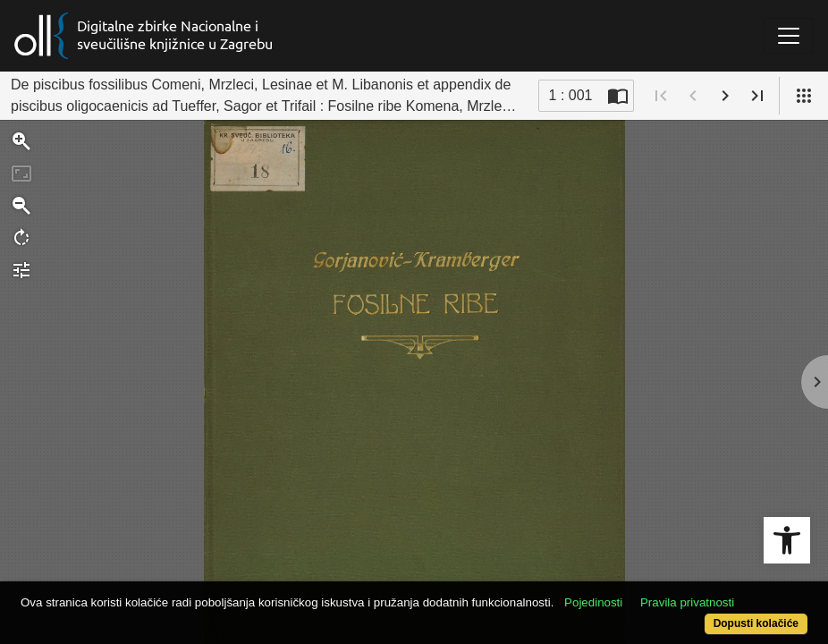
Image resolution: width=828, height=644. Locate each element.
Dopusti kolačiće (710, 614)
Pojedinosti (634, 593)
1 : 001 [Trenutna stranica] (571, 95)
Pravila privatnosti (728, 593)
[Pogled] (804, 96)
